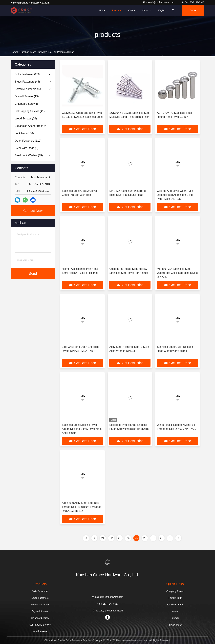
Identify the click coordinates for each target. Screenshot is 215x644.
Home (102, 10)
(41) (30, 111)
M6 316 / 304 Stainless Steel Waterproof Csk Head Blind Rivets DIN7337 (177, 273)
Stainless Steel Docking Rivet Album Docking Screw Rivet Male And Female (82, 429)
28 (162, 538)
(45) (27, 82)
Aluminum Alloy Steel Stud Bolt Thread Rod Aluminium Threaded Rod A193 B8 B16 (82, 507)
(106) (24, 133)
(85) (29, 155)
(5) (27, 148)
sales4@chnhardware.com (159, 2)
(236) (28, 74)
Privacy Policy (175, 625)
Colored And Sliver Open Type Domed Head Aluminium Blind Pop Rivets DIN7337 (175, 195)
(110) (28, 141)
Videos (132, 10)
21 (103, 538)
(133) (29, 89)
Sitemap (175, 618)
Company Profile (175, 591)
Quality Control (175, 605)
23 (120, 538)
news (175, 611)
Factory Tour (175, 598)
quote (193, 10)
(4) (31, 126)
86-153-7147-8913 (193, 2)
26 (145, 538)
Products (117, 10)
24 (128, 538)
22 (111, 538)
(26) (26, 119)
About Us (147, 10)
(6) (27, 104)
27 (153, 538)
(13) (27, 96)
